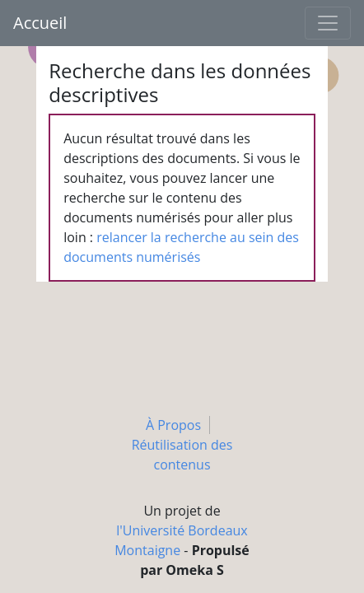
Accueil (40, 23)
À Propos (173, 425)
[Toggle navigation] (328, 23)
